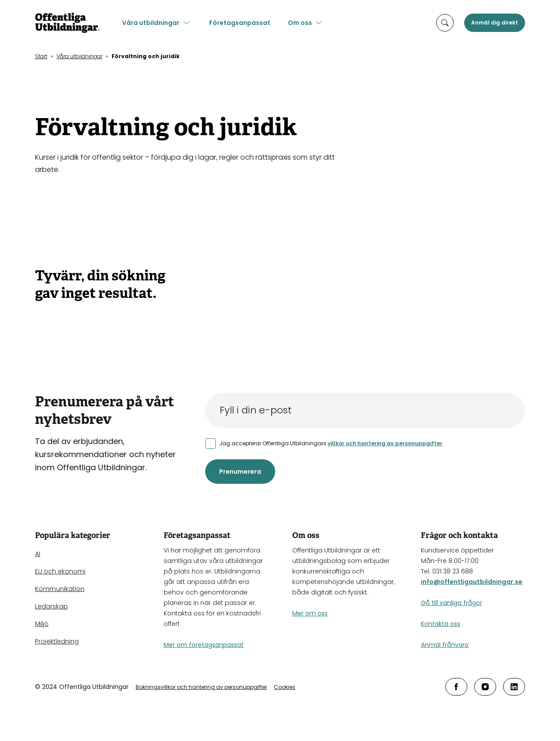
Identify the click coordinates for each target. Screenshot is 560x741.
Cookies (285, 687)
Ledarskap (51, 606)
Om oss (302, 23)
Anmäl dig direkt (495, 23)
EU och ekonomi (60, 571)
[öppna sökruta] (445, 23)
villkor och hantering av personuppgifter (385, 443)
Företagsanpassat (242, 23)
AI (38, 554)
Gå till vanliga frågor (451, 603)
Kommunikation (60, 589)
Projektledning (57, 641)
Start (41, 56)
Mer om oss (310, 613)
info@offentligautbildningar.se (472, 582)
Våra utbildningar (153, 23)
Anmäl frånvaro (445, 645)
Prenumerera (240, 472)
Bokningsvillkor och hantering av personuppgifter (201, 687)
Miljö (42, 624)
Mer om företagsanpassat (204, 645)
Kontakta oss (441, 624)
